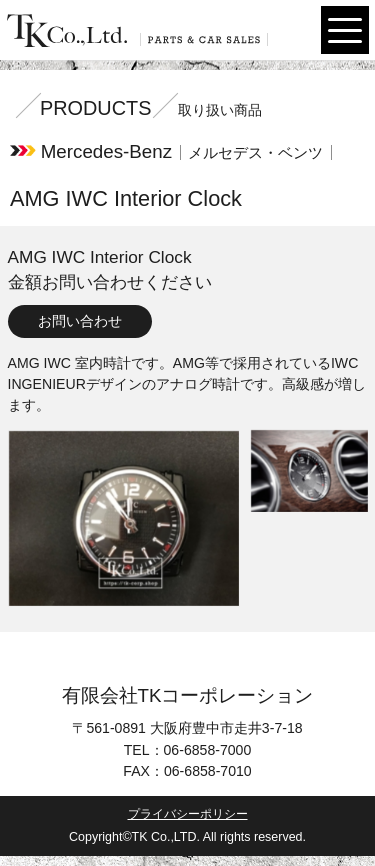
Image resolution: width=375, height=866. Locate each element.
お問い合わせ (80, 321)
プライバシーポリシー (188, 814)
